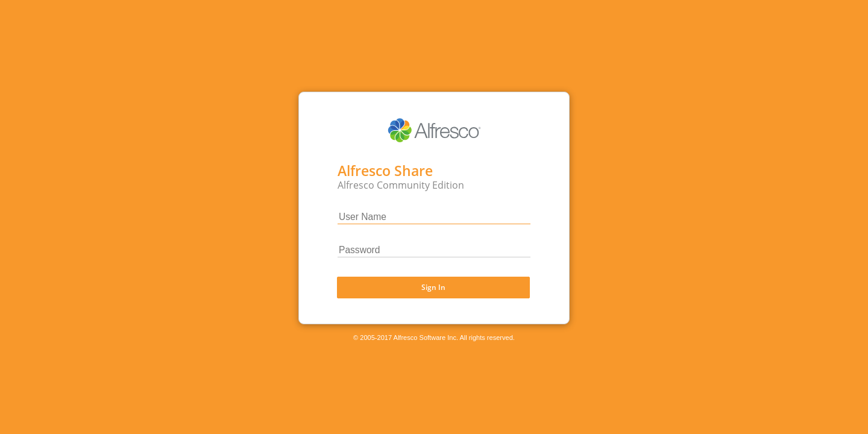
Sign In (433, 287)
